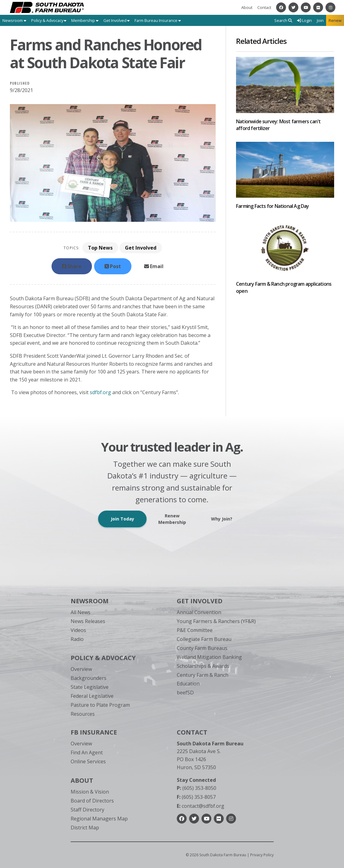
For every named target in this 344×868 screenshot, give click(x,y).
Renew (335, 20)
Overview (81, 669)
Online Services (88, 761)
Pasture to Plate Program (100, 705)
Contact (264, 7)
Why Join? (222, 519)
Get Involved (141, 248)
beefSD (185, 693)
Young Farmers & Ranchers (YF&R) (216, 621)
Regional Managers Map (99, 819)
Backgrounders (89, 678)
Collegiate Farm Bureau (204, 639)
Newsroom (90, 601)
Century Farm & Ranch (203, 675)
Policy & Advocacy (103, 658)
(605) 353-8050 (197, 788)
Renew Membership (172, 519)
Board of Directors (92, 801)
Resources (83, 714)
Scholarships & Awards (203, 666)
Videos (78, 630)
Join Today (122, 519)
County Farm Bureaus (202, 648)
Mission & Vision (90, 792)
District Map (85, 828)
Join (320, 20)
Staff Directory (87, 810)
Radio (77, 639)
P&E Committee (195, 630)
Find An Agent (87, 752)
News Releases (88, 621)
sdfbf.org (100, 392)
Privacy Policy (262, 855)
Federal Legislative (92, 696)
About (247, 7)
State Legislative (90, 687)
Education (188, 684)
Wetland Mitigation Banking (209, 657)
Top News (100, 248)
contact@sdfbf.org (201, 806)
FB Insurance (94, 732)
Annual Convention (199, 612)
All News (81, 612)
